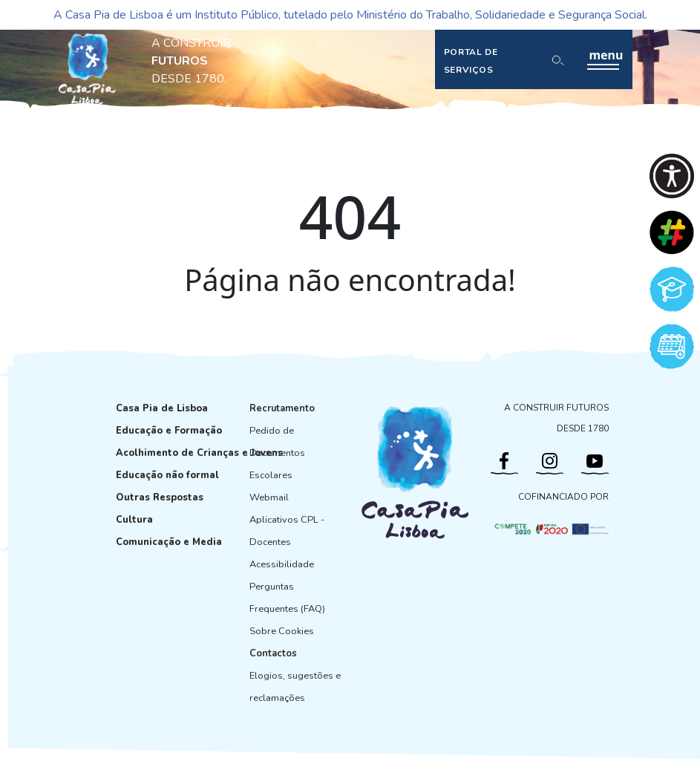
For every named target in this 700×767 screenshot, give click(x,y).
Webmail (269, 497)
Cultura (134, 520)
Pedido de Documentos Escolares (277, 453)
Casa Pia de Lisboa (162, 408)
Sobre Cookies (282, 631)
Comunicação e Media (169, 542)
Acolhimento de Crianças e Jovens (199, 453)
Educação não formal (167, 475)
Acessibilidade (282, 564)
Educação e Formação (169, 431)
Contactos (273, 653)
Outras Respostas (160, 497)
